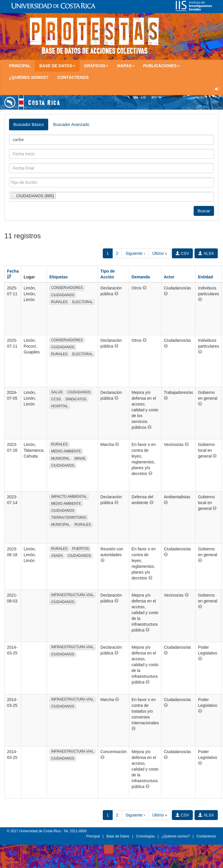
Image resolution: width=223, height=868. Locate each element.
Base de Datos (118, 836)
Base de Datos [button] (57, 66)
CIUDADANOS (63, 295)
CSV (182, 253)
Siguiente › (135, 253)
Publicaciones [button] (161, 66)
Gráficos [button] (96, 66)
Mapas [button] (126, 66)
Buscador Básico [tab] (29, 124)
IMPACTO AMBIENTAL (69, 497)
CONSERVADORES (67, 288)
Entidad (205, 277)
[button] (116, 294)
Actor (169, 277)
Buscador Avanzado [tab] (71, 124)
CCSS (56, 399)
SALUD (57, 392)
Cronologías (145, 836)
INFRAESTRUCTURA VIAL (72, 595)
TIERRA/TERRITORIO (69, 517)
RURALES (59, 302)
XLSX (206, 253)
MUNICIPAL (60, 458)
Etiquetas (59, 277)
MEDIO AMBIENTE (66, 451)
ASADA (57, 556)
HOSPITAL (60, 406)
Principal (20, 66)
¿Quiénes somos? (29, 77)
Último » (160, 253)
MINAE (80, 458)
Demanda (141, 277)
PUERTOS (81, 549)
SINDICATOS (76, 399)
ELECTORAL (83, 302)
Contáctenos (73, 77)
